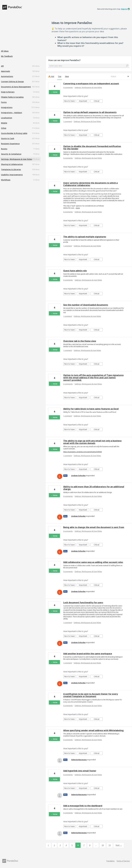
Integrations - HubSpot (12, 113)
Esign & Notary (8, 92)
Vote (55, 92)
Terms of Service (123, 861)
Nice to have (70, 101)
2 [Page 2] (54, 845)
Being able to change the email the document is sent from (94, 527)
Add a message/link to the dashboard (83, 806)
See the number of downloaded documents (86, 305)
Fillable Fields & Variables (12, 97)
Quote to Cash (8, 138)
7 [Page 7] (84, 845)
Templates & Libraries (11, 169)
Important (84, 101)
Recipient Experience (10, 144)
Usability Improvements (12, 175)
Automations (7, 76)
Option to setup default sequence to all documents (90, 112)
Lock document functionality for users (83, 603)
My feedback (7, 56)
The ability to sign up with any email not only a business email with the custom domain (92, 442)
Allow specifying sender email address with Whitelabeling (93, 730)
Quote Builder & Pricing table (14, 133)
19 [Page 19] (110, 845)
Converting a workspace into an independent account (91, 84)
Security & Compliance (11, 154)
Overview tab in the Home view (80, 341)
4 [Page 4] (66, 845)
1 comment (68, 121)
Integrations (7, 107)
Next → (119, 845)
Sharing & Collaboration (12, 164)
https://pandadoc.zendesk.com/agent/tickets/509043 (83, 452)
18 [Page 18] (103, 845)
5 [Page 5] (72, 845)
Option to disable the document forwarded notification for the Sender (92, 147)
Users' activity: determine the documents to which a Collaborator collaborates (90, 184)
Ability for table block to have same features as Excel (91, 409)
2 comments (68, 384)
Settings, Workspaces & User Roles (16, 159)
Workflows (6, 180)
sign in (124, 9)
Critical (98, 101)
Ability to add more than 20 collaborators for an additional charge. (94, 488)
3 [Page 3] (60, 845)
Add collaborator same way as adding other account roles (93, 562)
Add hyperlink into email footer (80, 771)
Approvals (5, 71)
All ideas (5, 51)
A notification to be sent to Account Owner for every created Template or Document (91, 695)
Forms (4, 102)
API (2, 66)
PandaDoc (111, 861)
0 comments (68, 87)
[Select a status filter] (120, 76)
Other (4, 128)
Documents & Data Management (16, 87)
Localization (7, 118)
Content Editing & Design (12, 82)
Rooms (4, 149)
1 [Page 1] (48, 845)
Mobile (4, 123)
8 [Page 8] (90, 845)
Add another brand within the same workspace (88, 654)
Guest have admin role (75, 271)
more (78, 208)
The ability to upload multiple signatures (85, 237)
